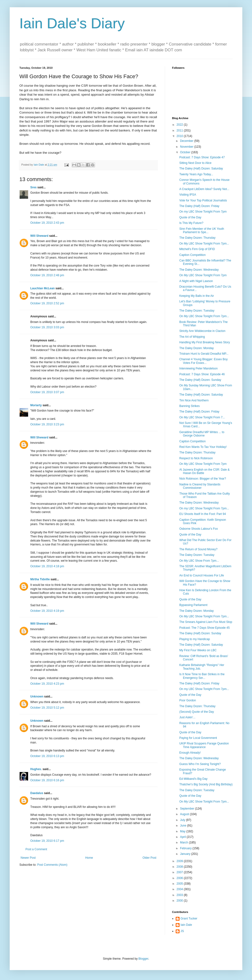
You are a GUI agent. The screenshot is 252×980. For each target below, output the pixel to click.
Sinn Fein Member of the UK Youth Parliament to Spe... (202, 230)
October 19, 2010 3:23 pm (47, 424)
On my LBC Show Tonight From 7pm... (204, 508)
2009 (180, 861)
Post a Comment (36, 849)
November (187, 147)
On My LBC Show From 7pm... (199, 561)
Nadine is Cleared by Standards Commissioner (200, 486)
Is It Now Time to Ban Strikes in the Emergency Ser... (202, 676)
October (186, 152)
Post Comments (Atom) (52, 865)
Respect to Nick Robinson (196, 458)
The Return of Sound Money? (198, 549)
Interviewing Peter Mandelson (198, 368)
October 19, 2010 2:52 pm (47, 303)
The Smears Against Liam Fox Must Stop (206, 622)
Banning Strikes (189, 406)
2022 (180, 125)
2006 (180, 878)
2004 (180, 889)
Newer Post (28, 858)
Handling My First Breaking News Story (205, 342)
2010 (180, 136)
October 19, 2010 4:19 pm (47, 611)
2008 (180, 867)
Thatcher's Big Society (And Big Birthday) (206, 784)
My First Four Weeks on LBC (198, 650)
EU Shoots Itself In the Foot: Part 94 (203, 514)
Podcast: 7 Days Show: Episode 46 (202, 374)
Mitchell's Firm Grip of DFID (197, 249)
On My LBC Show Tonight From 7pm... (204, 244)
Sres (33, 187)
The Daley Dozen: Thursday (197, 238)
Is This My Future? (191, 223)
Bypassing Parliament (193, 605)
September (188, 809)
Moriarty (36, 405)
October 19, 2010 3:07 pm (47, 392)
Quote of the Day (190, 217)
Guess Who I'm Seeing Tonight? (200, 764)
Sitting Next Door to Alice (195, 163)
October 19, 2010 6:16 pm (47, 780)
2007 (180, 872)
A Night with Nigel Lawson (196, 281)
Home (89, 858)
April (183, 837)
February (186, 848)
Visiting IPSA (188, 195)
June (184, 826)
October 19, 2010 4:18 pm (47, 566)
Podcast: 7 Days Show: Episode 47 (202, 157)
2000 (180, 901)
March (185, 842)
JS (182, 931)
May (183, 831)
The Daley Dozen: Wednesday (199, 270)
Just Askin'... (187, 717)
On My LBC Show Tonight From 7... (202, 417)
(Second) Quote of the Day (197, 712)
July (183, 820)
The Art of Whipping (192, 337)
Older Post (149, 858)
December (187, 141)
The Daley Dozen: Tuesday (197, 311)
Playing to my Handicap (195, 639)
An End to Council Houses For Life (202, 575)
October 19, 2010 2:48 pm (47, 275)
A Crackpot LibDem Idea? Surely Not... (204, 189)
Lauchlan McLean (43, 288)
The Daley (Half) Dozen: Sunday (200, 380)
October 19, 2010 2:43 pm (47, 223)
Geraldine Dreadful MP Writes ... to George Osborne (202, 434)
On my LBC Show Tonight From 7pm (203, 212)
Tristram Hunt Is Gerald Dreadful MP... (204, 354)
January (186, 854)
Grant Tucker (189, 919)
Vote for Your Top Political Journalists (203, 200)
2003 (180, 895)
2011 (180, 130)
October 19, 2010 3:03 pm (47, 327)
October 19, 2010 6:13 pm (47, 756)
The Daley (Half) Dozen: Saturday (201, 168)
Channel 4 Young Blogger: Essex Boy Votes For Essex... (203, 361)
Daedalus (37, 793)
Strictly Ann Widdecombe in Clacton (202, 331)
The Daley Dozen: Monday (197, 348)
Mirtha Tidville (40, 579)
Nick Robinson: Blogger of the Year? (203, 479)
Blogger (143, 959)
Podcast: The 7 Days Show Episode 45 (205, 628)
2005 (180, 884)
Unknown (37, 697)
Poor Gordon (188, 700)
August (185, 814)
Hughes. (36, 769)
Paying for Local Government (198, 738)
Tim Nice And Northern (194, 400)
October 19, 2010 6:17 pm (47, 841)
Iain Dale (186, 925)
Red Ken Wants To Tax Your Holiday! (203, 447)
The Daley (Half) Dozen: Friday (199, 206)
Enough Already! (190, 753)
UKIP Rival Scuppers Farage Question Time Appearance (204, 745)
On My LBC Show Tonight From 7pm (203, 275)
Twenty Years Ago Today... (196, 174)
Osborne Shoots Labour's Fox (199, 529)
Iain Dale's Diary (72, 23)
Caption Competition (193, 255)
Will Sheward (39, 236)
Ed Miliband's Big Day (193, 779)
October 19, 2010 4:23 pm (47, 684)
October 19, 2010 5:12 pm (47, 708)
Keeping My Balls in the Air (197, 296)
